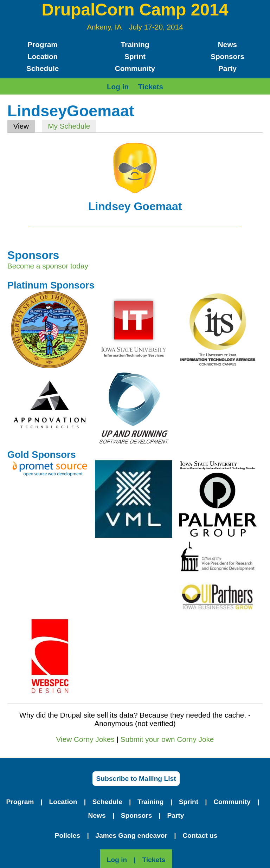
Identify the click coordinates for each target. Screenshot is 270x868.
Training (135, 44)
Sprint (135, 56)
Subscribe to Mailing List (136, 779)
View (24, 126)
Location (43, 56)
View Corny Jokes (85, 739)
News (227, 44)
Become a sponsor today (48, 266)
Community (135, 68)
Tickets (151, 87)
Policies (68, 835)
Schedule (43, 68)
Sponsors (227, 56)
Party (227, 68)
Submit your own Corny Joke (167, 739)
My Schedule (69, 126)
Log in (118, 87)
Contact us (200, 835)
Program (43, 44)
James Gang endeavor (131, 835)
